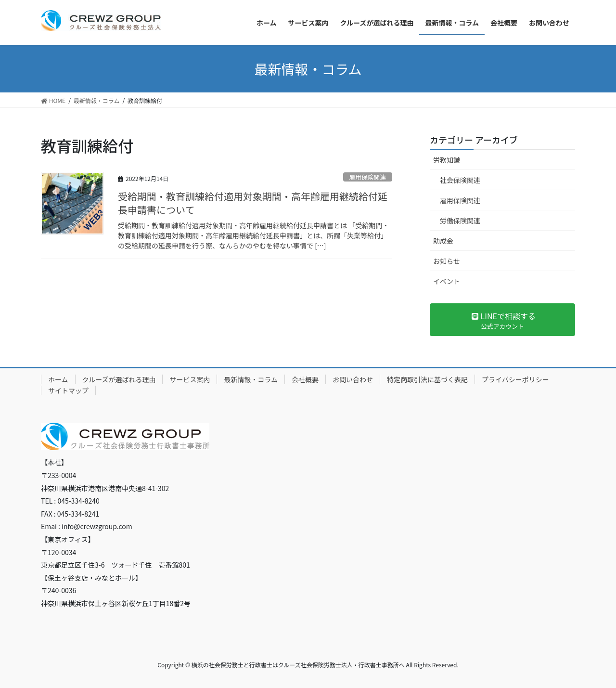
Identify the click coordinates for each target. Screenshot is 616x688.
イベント (447, 281)
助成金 (443, 241)
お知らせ (447, 261)
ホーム (58, 379)
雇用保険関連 (367, 177)
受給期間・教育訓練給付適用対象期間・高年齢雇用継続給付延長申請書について (253, 203)
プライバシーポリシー (515, 379)
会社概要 (305, 379)
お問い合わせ (353, 379)
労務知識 (447, 160)
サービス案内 (190, 379)
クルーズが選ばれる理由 (119, 379)
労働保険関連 (460, 221)
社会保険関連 (460, 180)
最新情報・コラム (251, 379)
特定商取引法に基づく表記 (427, 379)
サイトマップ (68, 390)
